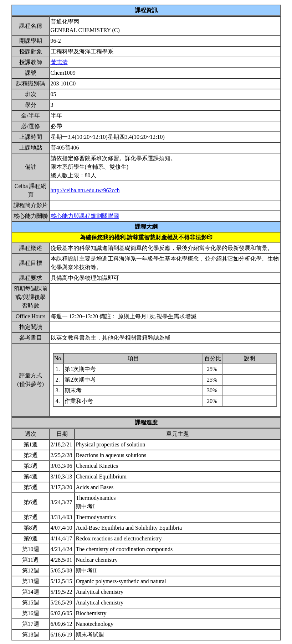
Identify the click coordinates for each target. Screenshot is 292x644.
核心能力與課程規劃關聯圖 (85, 216)
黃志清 (59, 62)
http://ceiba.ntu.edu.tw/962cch (85, 190)
